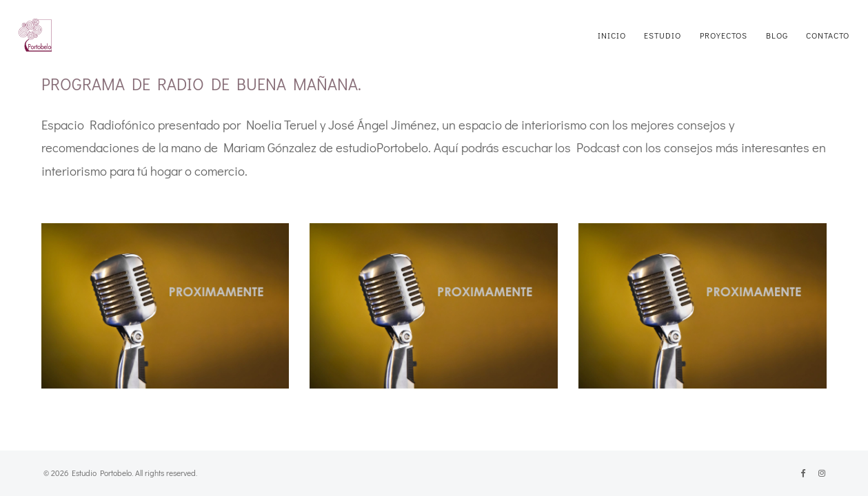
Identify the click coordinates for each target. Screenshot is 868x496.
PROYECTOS (724, 35)
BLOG (777, 35)
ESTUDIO (663, 35)
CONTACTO (828, 35)
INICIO (612, 35)
